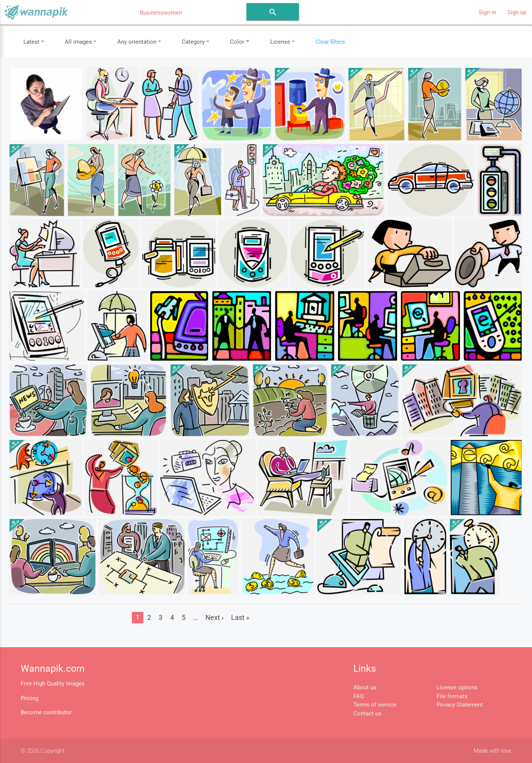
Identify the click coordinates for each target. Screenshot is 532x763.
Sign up (517, 12)
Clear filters (330, 42)
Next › (214, 617)
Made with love (493, 751)
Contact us (367, 714)
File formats (452, 696)
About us (365, 687)
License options (457, 687)
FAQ (359, 696)
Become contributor (46, 712)
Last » (240, 617)
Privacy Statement (460, 705)
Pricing (30, 698)
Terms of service (375, 705)
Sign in (487, 12)
